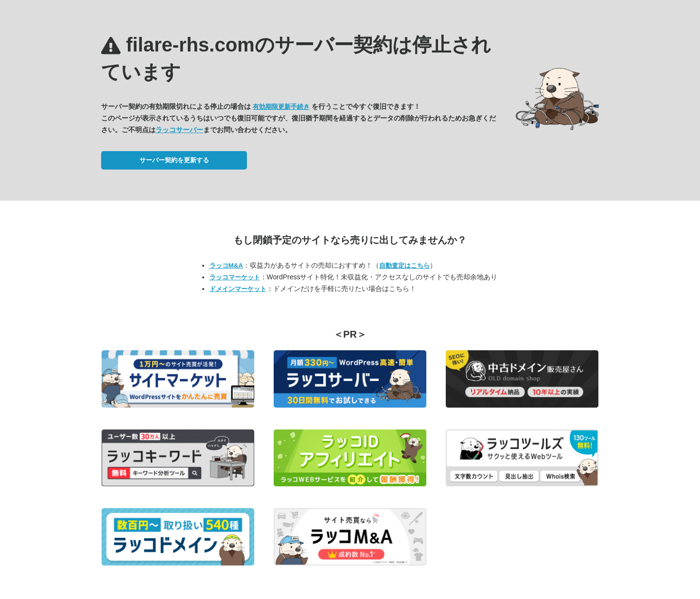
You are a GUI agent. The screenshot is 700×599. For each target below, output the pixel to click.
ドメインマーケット (238, 289)
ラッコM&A (226, 265)
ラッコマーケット (235, 277)
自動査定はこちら (404, 265)
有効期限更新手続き (281, 107)
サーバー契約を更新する (174, 160)
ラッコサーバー (179, 130)
